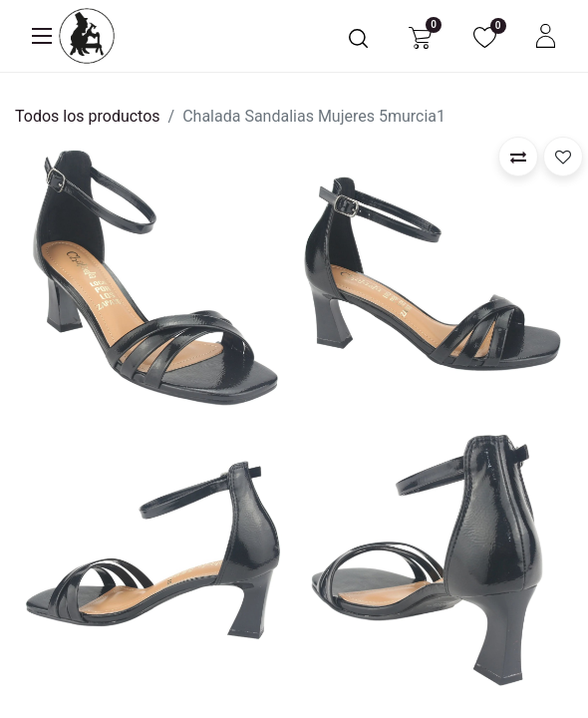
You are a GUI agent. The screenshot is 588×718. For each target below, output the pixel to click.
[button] (518, 157)
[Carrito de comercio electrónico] (420, 36)
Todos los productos (88, 116)
